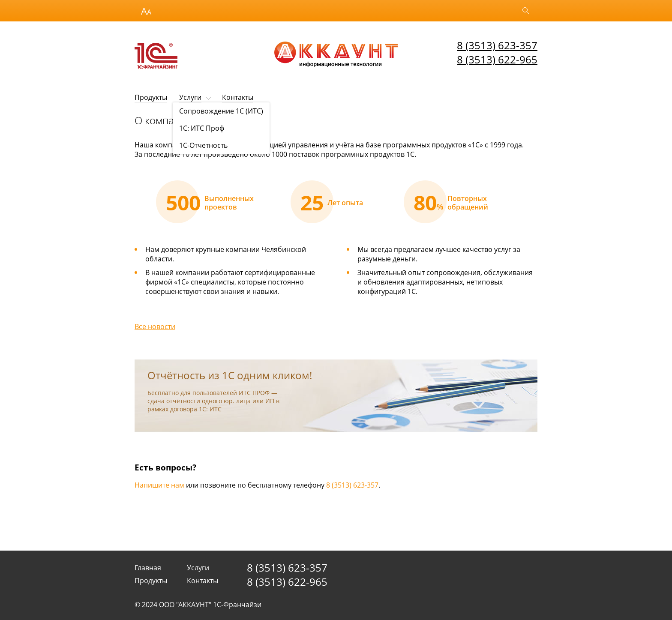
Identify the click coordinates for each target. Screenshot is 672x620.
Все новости (155, 326)
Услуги (190, 97)
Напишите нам (159, 485)
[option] (202, 202)
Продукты (151, 97)
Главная (148, 568)
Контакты (238, 97)
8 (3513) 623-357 (497, 45)
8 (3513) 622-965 (497, 59)
